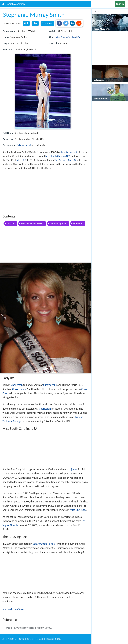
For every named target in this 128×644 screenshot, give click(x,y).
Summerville (50, 385)
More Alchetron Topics (13, 609)
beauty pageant (69, 152)
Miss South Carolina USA (68, 37)
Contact (40, 639)
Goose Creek (19, 389)
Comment (47, 23)
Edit (26, 23)
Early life (10, 223)
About (9, 639)
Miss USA (21, 160)
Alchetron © (54, 639)
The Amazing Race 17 (65, 160)
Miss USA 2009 (78, 510)
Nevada (14, 525)
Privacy (30, 639)
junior (74, 469)
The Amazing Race (58, 223)
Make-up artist (23, 145)
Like (35, 23)
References (78, 223)
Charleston (17, 385)
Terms (21, 639)
